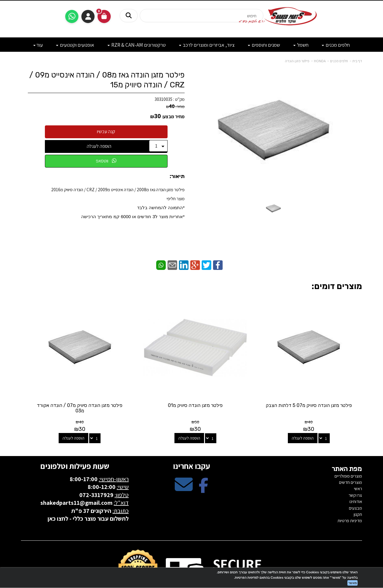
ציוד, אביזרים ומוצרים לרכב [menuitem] (207, 45)
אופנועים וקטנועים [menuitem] (75, 45)
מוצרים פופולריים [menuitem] (348, 448)
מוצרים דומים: (337, 286)
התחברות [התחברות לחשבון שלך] (88, 16)
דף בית (357, 61)
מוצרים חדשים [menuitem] (351, 454)
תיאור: (177, 177)
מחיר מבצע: (173, 117)
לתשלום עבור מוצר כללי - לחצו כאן (88, 490)
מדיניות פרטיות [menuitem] (350, 493)
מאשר (352, 583)
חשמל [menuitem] (301, 45)
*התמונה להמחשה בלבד (161, 208)
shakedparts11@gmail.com (76, 475)
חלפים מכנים (339, 61)
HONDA (320, 61)
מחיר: (175, 107)
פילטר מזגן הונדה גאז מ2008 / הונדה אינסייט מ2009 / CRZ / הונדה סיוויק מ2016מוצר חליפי (118, 203)
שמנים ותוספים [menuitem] (264, 45)
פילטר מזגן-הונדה (297, 61)
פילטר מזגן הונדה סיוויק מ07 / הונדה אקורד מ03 (148, 380)
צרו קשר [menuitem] (355, 467)
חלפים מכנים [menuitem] (336, 45)
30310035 (164, 99)
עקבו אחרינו (191, 438)
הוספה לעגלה (99, 146)
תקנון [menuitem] (358, 486)
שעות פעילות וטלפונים (75, 438)
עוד (38, 45)
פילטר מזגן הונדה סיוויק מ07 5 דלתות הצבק (323, 380)
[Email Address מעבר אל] (184, 461)
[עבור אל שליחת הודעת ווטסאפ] (72, 16)
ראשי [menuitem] (358, 460)
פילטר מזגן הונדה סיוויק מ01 (235, 377)
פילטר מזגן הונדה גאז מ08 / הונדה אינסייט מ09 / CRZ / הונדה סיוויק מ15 (107, 80)
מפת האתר (347, 441)
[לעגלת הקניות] (104, 16)
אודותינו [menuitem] (356, 473)
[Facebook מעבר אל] (203, 461)
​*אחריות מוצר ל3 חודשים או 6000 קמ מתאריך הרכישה (133, 216)
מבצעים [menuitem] (355, 480)
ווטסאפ (106, 161)
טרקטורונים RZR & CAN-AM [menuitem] (137, 45)
